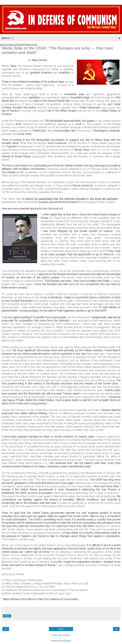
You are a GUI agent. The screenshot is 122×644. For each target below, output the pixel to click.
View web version (61, 635)
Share (7, 616)
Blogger (67, 641)
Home (61, 629)
